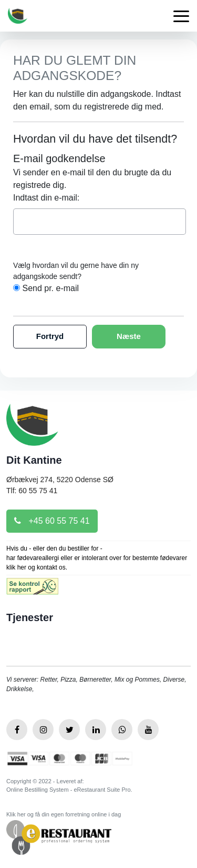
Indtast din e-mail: (46, 198)
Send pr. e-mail (50, 288)
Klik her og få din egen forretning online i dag (64, 814)
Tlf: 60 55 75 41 (32, 491)
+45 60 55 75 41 (52, 521)
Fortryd (50, 336)
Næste (129, 336)
